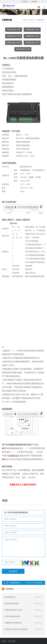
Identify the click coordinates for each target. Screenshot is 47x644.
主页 (26, 20)
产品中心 (32, 20)
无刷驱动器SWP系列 (32, 43)
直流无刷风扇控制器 (12, 604)
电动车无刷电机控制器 (13, 616)
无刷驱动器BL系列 (23, 49)
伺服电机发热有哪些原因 (13, 623)
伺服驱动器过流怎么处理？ (14, 610)
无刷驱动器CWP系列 (14, 37)
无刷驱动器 (40, 20)
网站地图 (12, 641)
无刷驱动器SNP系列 (14, 43)
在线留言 (34, 2)
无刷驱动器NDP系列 (32, 37)
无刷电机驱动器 (15, 583)
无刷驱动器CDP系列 (14, 30)
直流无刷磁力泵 (10, 597)
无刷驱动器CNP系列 (32, 30)
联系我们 (25, 2)
